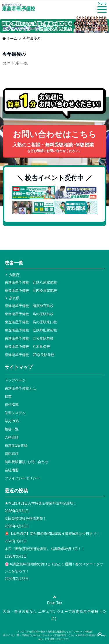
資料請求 (12, 454)
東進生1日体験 (16, 446)
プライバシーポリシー (22, 478)
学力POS (12, 421)
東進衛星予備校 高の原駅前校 (29, 314)
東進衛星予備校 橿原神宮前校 (29, 306)
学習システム (15, 413)
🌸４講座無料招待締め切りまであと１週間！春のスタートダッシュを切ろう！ (54, 568)
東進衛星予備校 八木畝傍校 (27, 347)
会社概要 (12, 470)
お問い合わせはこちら (54, 142)
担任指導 (12, 405)
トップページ (15, 380)
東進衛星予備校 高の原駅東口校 (31, 322)
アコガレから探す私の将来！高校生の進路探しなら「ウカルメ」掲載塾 (55, 632)
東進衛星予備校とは (20, 388)
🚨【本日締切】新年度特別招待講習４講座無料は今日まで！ (52, 534)
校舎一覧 (12, 429)
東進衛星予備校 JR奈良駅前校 (30, 355)
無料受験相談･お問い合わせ (26, 462)
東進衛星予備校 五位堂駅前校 (29, 338)
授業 (8, 397)
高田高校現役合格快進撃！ (26, 519)
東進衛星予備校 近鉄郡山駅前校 (31, 330)
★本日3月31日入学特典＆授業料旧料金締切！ (41, 503)
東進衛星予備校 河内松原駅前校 (31, 291)
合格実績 (12, 437)
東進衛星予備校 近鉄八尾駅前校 (31, 282)
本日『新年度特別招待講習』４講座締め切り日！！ (45, 549)
